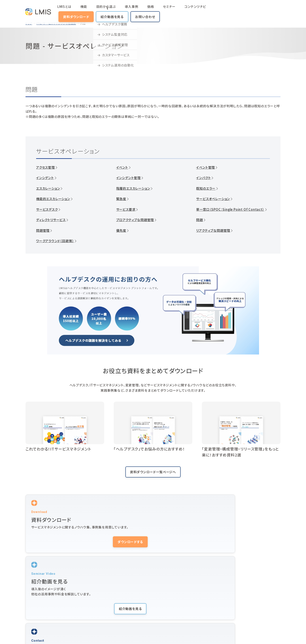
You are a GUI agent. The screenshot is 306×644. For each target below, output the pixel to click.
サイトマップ (33, 635)
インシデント (45, 178)
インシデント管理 (128, 178)
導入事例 (119, 9)
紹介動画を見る (233, 9)
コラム (76, 613)
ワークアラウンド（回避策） (55, 241)
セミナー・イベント (230, 588)
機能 (84, 9)
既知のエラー (206, 188)
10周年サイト (227, 622)
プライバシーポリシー (57, 635)
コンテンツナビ (164, 9)
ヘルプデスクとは (166, 605)
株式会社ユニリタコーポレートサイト (95, 635)
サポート (224, 597)
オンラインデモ (267, 605)
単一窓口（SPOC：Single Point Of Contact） (230, 209)
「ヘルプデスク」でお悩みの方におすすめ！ (149, 449)
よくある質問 (115, 613)
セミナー (144, 9)
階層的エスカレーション (133, 188)
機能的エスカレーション (53, 199)
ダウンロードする (65, 548)
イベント (122, 167)
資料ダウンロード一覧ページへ (153, 472)
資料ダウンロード (197, 9)
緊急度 (121, 199)
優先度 (121, 230)
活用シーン (113, 597)
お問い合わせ (266, 9)
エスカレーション (48, 188)
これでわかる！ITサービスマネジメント (58, 449)
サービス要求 (126, 209)
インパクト (203, 178)
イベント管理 (205, 167)
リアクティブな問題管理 (213, 230)
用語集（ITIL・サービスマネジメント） (179, 613)
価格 (132, 9)
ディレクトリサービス (51, 220)
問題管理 (43, 230)
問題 (200, 220)
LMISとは (71, 9)
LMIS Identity (229, 613)
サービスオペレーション (213, 199)
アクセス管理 (45, 167)
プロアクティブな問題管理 (135, 220)
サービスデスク (47, 209)
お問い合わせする (241, 548)
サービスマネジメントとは (123, 605)
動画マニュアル (165, 597)
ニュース (224, 605)
